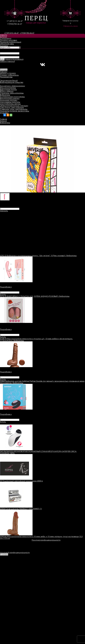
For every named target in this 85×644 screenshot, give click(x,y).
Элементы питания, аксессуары (15, 111)
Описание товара (8, 213)
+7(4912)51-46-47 (11, 33)
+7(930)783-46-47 (15, 24)
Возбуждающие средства (12, 82)
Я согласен (4, 554)
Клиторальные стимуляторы (12, 97)
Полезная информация (11, 42)
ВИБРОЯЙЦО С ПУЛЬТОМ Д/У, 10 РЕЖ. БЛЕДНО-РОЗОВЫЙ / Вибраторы (35, 296)
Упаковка (4, 113)
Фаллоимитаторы (8, 88)
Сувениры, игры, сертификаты (14, 109)
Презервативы (6, 77)
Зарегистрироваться (14, 59)
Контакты (4, 46)
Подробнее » (6, 287)
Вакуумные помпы (8, 89)
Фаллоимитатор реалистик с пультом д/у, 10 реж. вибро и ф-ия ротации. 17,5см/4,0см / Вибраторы (36, 340)
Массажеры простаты (10, 102)
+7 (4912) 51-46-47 (15, 21)
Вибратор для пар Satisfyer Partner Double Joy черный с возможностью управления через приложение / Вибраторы (42, 382)
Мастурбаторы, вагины (10, 104)
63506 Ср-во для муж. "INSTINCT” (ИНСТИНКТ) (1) (21, 509)
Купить (3, 294)
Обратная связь (7, 44)
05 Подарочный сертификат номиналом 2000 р (21, 481)
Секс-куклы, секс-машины (12, 107)
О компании (6, 38)
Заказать (4, 211)
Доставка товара (26, 213)
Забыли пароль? (7, 61)
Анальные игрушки (9, 100)
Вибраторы (5, 95)
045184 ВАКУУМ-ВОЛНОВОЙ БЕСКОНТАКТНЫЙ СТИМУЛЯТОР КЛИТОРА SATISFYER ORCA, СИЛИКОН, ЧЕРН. (38, 452)
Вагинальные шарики (10, 98)
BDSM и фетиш (7, 91)
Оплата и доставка (8, 40)
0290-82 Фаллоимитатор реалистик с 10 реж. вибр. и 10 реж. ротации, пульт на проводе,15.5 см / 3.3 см (41, 537)
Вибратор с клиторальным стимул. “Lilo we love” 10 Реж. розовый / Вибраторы (38, 256)
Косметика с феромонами (12, 86)
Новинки (4, 72)
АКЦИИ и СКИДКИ (8, 73)
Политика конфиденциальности (46, 540)
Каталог (3, 37)
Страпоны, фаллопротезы (12, 93)
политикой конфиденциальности (15, 552)
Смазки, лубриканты (9, 75)
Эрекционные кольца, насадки (14, 106)
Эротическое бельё (9, 81)
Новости (4, 35)
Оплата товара (43, 213)
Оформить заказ (70, 26)
